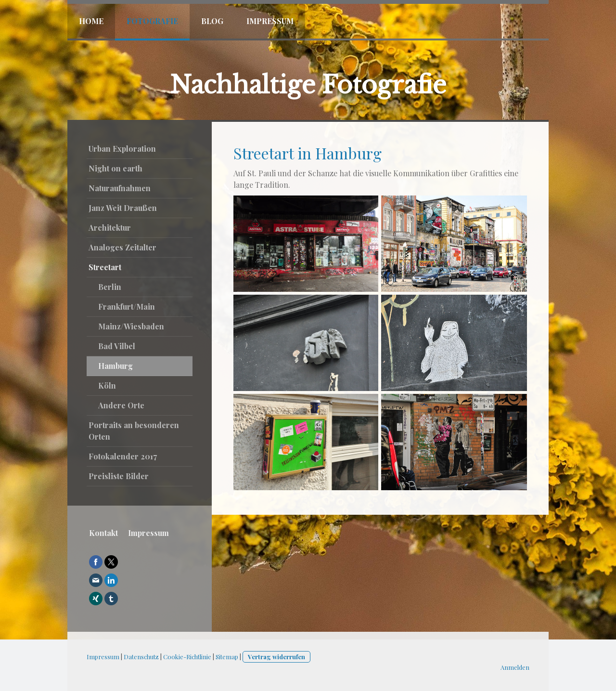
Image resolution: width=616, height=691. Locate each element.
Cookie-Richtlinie (187, 657)
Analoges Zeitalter (122, 247)
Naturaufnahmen (120, 188)
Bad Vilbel (117, 346)
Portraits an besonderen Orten (134, 431)
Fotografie (152, 21)
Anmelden (515, 667)
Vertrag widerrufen (276, 657)
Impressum (270, 21)
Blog (212, 21)
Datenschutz (141, 657)
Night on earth (115, 168)
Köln (107, 385)
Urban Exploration (122, 149)
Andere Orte (121, 405)
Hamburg (115, 366)
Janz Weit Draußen (123, 208)
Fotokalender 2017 (123, 456)
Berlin (110, 287)
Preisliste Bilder (119, 476)
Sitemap (227, 657)
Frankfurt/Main (127, 306)
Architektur (110, 228)
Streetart (105, 267)
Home (91, 21)
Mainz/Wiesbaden (131, 326)
